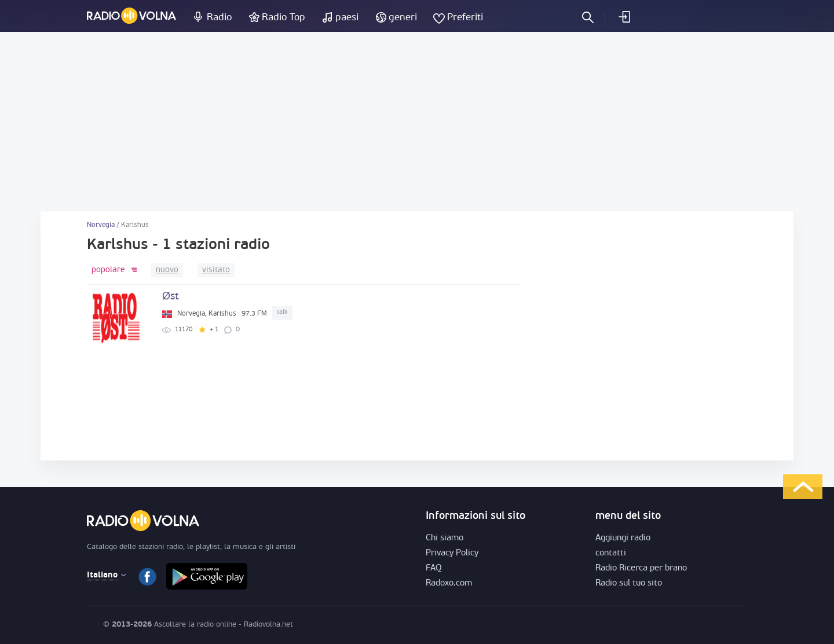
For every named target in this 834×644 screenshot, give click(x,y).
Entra (624, 17)
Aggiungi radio (623, 538)
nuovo (167, 270)
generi (403, 18)
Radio (219, 18)
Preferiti (465, 18)
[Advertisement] (417, 122)
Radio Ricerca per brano (641, 568)
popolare (108, 270)
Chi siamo (445, 538)
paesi (347, 18)
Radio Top (284, 18)
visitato (216, 270)
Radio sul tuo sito (629, 583)
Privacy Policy (452, 553)
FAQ (434, 568)
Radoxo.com (449, 583)
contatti (611, 553)
